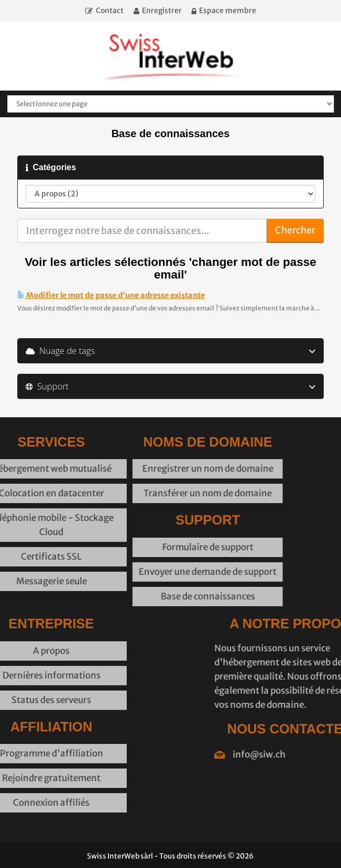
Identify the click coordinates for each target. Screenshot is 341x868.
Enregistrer (162, 10)
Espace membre (228, 10)
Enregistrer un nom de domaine (165, 469)
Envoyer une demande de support (165, 572)
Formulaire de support (165, 547)
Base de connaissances (165, 596)
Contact (110, 10)
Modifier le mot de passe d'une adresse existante (111, 295)
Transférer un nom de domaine (165, 493)
